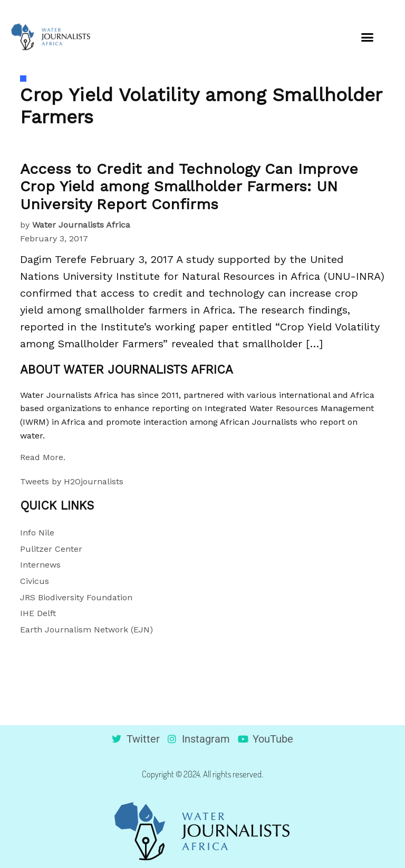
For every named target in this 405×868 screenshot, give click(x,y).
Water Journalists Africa (81, 225)
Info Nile (37, 533)
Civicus (35, 581)
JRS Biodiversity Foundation (76, 597)
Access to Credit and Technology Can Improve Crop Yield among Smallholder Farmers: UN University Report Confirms (189, 187)
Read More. (43, 457)
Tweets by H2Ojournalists (72, 481)
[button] (367, 37)
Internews (40, 565)
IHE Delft (38, 613)
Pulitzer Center (51, 549)
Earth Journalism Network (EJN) (86, 630)
